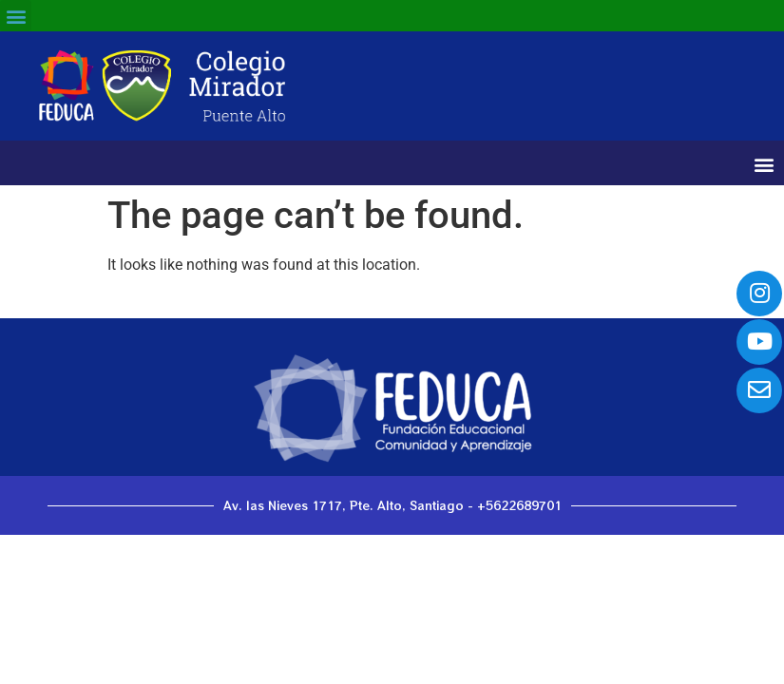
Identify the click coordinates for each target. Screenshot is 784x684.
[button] (16, 16)
